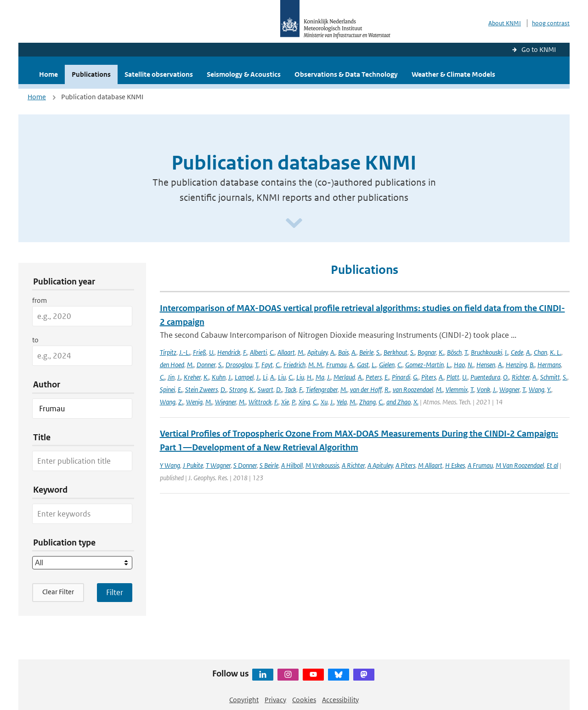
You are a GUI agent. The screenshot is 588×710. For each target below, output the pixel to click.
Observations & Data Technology (346, 74)
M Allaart (430, 465)
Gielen (387, 365)
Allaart (286, 352)
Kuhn (219, 377)
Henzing (516, 365)
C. (272, 352)
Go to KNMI (539, 49)
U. (212, 352)
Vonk (483, 389)
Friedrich (294, 365)
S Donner (245, 465)
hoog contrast (551, 23)
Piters (429, 377)
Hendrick (229, 352)
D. (223, 389)
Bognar (427, 352)
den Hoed (172, 365)
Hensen (486, 365)
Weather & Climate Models (453, 74)
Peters (374, 377)
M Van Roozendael (520, 465)
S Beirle (269, 465)
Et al (552, 465)
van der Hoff (366, 389)
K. (441, 352)
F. (245, 352)
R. (387, 389)
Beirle (366, 352)
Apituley (317, 352)
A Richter (353, 465)
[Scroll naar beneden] (294, 224)
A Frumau (480, 465)
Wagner (509, 389)
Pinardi (401, 377)
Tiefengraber (322, 389)
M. (301, 352)
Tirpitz (168, 352)
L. (374, 365)
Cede (517, 352)
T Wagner (218, 465)
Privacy (275, 700)
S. (379, 352)
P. (294, 402)
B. (532, 365)
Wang (537, 389)
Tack (291, 389)
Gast (363, 365)
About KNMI (505, 23)
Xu (324, 402)
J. (179, 377)
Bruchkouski (486, 352)
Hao (459, 365)
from (40, 300)
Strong (238, 389)
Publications (91, 74)
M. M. (316, 365)
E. (387, 377)
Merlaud (344, 377)
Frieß (200, 352)
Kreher (192, 377)
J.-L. (185, 352)
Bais (343, 352)
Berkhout (396, 352)
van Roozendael (413, 389)
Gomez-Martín (424, 365)
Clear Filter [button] (58, 592)
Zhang (367, 402)
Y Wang (170, 465)
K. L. (556, 352)
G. (416, 377)
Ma (320, 377)
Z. (181, 402)
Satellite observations (159, 74)
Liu (282, 377)
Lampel (244, 377)
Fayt (267, 365)
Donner (206, 365)
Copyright (244, 700)
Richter (521, 377)
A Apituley (380, 465)
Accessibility (340, 700)
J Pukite (193, 465)
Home (48, 74)
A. (333, 352)
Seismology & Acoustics (244, 74)
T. (466, 352)
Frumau (336, 365)
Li (265, 377)
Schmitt (550, 377)
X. (416, 402)
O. (506, 377)
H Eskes (455, 465)
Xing (304, 402)
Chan (540, 352)
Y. (549, 389)
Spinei (167, 389)
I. (506, 352)
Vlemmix (457, 389)
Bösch (454, 352)
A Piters (405, 465)
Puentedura (485, 377)
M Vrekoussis (322, 465)
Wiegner (226, 402)
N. (471, 365)
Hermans (549, 365)
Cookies (304, 700)
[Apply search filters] (115, 592)
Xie (285, 402)
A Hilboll (292, 465)
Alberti (258, 352)
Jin (171, 377)
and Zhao (399, 402)
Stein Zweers (201, 389)
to (35, 340)
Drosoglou (239, 365)
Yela (342, 402)
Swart (266, 389)
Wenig (194, 402)
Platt (453, 377)
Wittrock (260, 402)
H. (310, 377)
